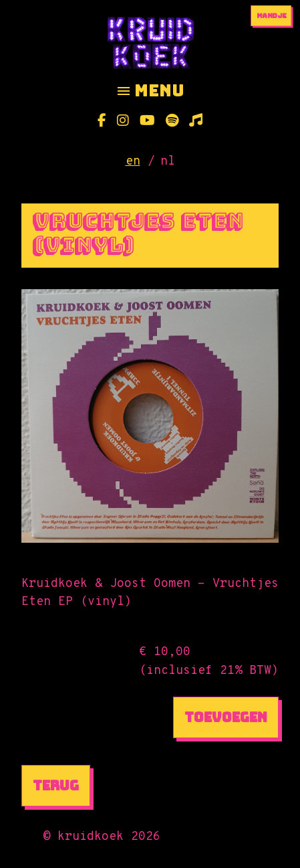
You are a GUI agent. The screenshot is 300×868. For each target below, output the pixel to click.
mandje (271, 16)
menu (150, 91)
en (133, 162)
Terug (56, 786)
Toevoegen (226, 717)
